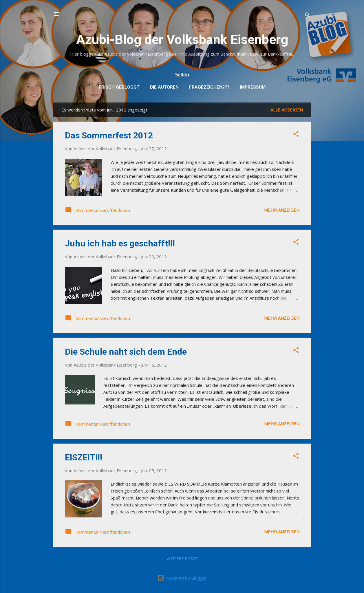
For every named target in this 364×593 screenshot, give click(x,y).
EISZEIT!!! (84, 457)
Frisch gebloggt (119, 87)
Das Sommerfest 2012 (109, 135)
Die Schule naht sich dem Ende (126, 352)
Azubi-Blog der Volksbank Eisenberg (182, 40)
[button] (296, 135)
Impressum (253, 87)
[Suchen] (308, 16)
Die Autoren (164, 87)
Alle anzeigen (287, 110)
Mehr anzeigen (282, 210)
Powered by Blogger (182, 578)
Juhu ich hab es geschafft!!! (120, 243)
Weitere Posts (182, 559)
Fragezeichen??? (209, 87)
